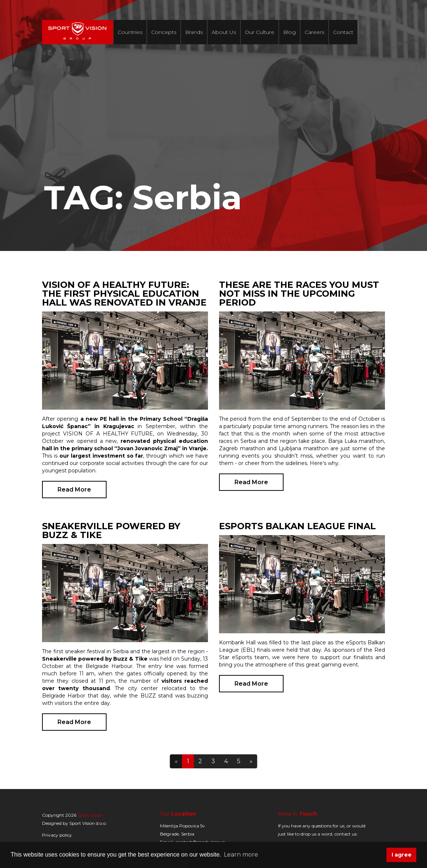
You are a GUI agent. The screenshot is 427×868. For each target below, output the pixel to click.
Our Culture (260, 32)
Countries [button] (130, 32)
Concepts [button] (164, 32)
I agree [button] (402, 855)
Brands (194, 32)
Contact (343, 32)
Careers (314, 32)
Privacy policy (57, 835)
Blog (289, 32)
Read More (74, 490)
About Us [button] (224, 32)
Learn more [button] (241, 855)
